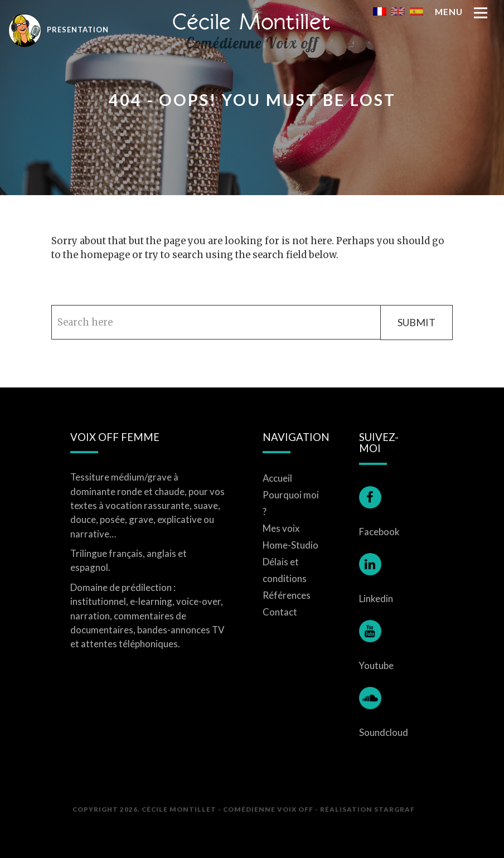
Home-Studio (290, 545)
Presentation (59, 29)
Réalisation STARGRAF (367, 809)
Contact (280, 612)
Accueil (277, 478)
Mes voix (281, 528)
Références (287, 595)
